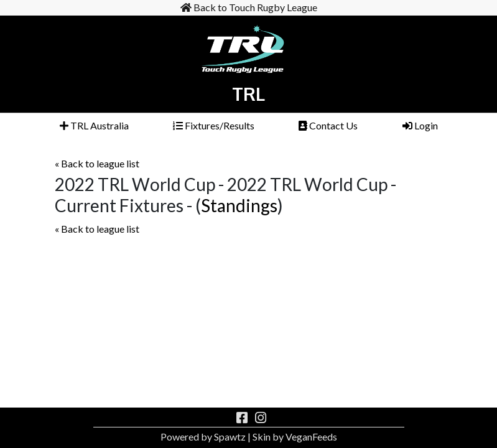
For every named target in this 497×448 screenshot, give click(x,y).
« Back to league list (97, 163)
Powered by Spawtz (203, 436)
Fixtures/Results (214, 125)
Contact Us (328, 125)
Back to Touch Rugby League (249, 7)
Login (420, 125)
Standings (239, 205)
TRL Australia (94, 125)
